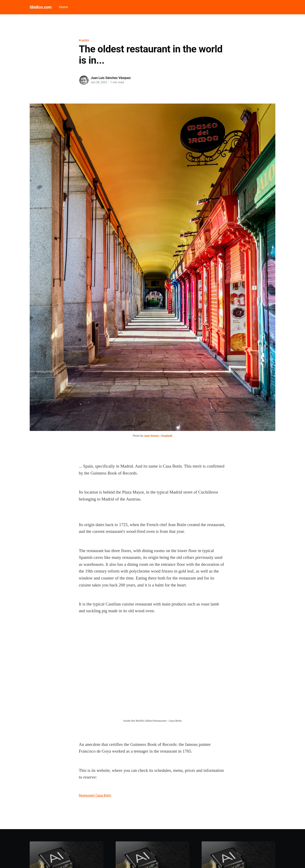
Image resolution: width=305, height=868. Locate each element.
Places (84, 40)
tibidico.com (41, 7)
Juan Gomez (151, 436)
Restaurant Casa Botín (95, 795)
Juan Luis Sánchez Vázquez (111, 78)
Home (64, 7)
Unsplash (167, 436)
